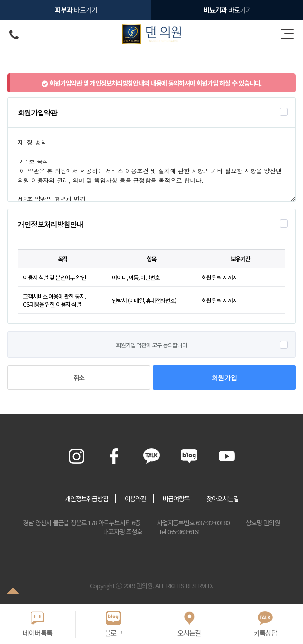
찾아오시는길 (222, 498)
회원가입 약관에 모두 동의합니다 (151, 345)
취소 (79, 378)
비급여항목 (176, 498)
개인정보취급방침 (87, 498)
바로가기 (227, 10)
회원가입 (224, 378)
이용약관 (135, 498)
